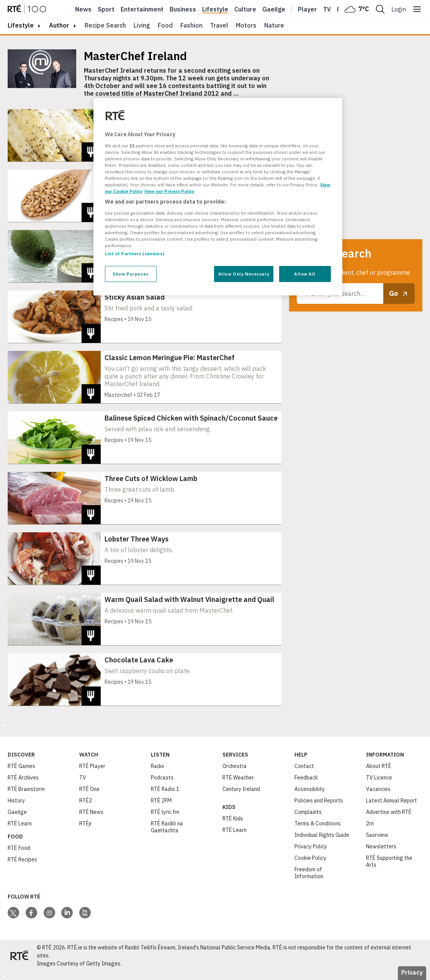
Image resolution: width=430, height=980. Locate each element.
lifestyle (21, 25)
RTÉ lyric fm (165, 812)
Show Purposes (130, 274)
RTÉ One (89, 789)
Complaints (308, 812)
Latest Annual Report (392, 801)
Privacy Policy (311, 846)
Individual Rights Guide (322, 835)
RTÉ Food (19, 848)
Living (142, 25)
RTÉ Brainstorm (26, 789)
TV (83, 778)
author (59, 25)
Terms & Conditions (318, 823)
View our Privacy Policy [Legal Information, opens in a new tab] (169, 191)
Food (165, 25)
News (83, 9)
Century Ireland (241, 789)
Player (307, 9)
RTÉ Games (21, 766)
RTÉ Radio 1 (165, 789)
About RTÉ (379, 766)
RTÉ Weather (238, 778)
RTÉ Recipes (22, 859)
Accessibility (310, 789)
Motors (246, 25)
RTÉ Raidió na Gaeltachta (167, 827)
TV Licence (379, 778)
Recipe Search (105, 25)
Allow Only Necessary (244, 274)
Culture (245, 9)
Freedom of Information (309, 873)
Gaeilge (274, 9)
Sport (106, 9)
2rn (370, 823)
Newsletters (381, 846)
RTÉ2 (86, 801)
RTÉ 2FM (161, 801)
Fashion (191, 25)
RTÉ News (91, 812)
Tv (327, 9)
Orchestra (235, 766)
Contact (304, 766)
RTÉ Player (92, 766)
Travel (219, 25)
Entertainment (142, 9)
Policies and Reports (319, 801)
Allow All (305, 274)
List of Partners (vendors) (135, 254)
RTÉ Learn (20, 823)
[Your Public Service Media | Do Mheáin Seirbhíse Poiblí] (19, 956)
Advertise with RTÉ (389, 812)
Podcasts (162, 778)
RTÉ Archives (23, 778)
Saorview (377, 835)
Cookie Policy (310, 858)
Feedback (306, 778)
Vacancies (378, 789)
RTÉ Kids (233, 819)
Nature (274, 25)
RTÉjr (86, 823)
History (16, 801)
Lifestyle (215, 9)
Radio (158, 766)
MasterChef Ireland (135, 56)
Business (183, 9)
